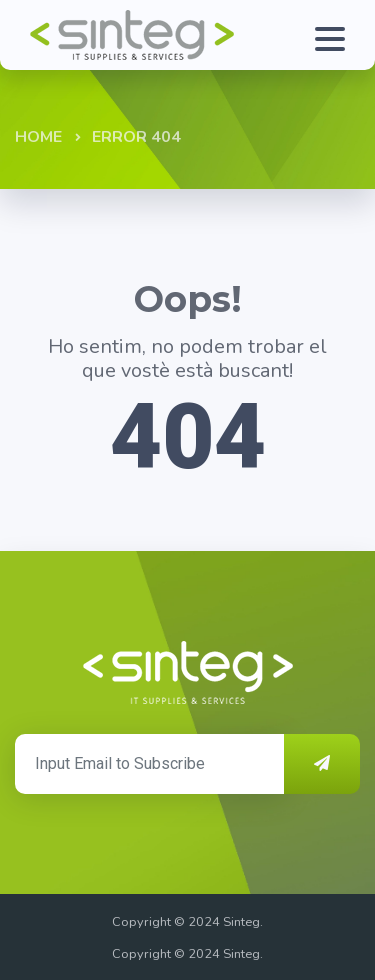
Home (38, 137)
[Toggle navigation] (335, 35)
